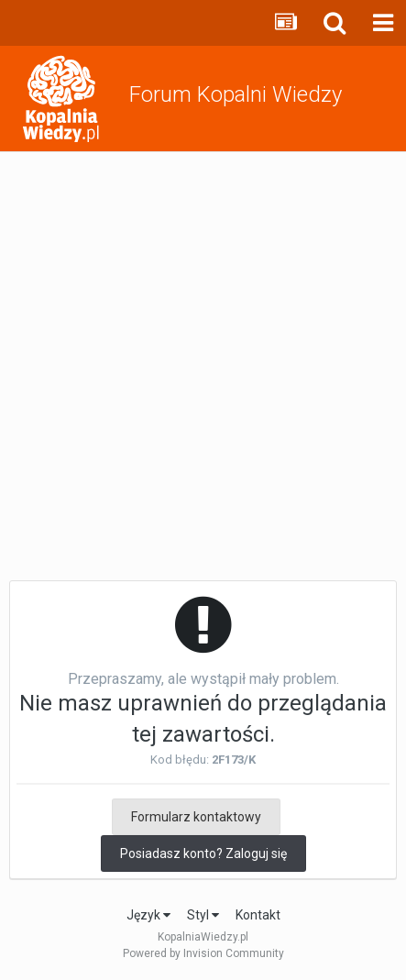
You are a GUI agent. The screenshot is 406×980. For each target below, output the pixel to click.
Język (148, 915)
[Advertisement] (203, 364)
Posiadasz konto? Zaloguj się (203, 853)
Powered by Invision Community (203, 953)
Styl (203, 915)
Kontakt (258, 915)
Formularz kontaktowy (196, 817)
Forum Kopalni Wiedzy (236, 94)
